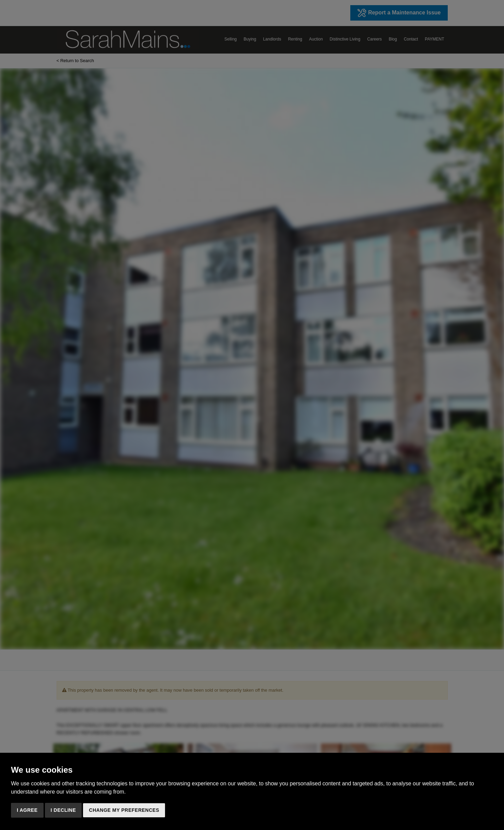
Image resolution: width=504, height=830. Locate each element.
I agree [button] (27, 810)
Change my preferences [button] (124, 810)
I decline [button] (63, 810)
